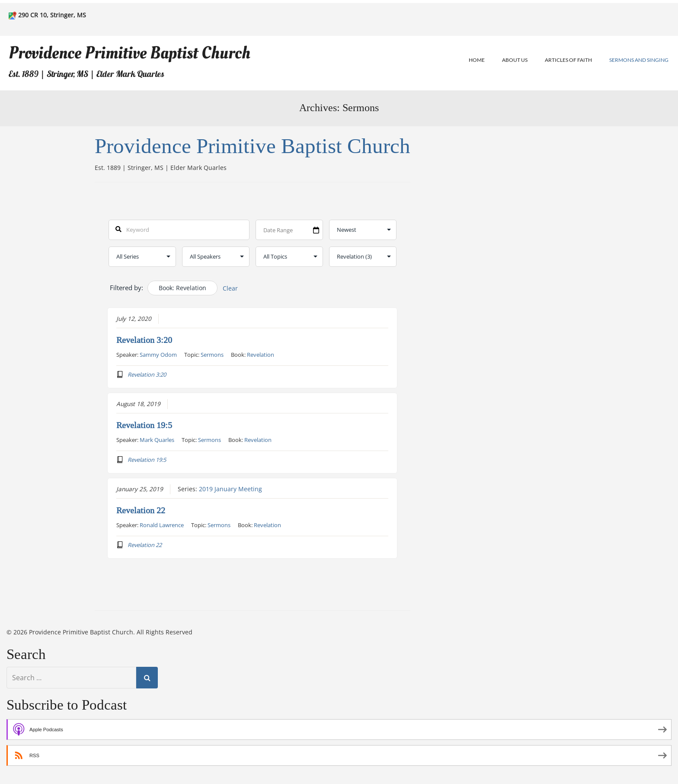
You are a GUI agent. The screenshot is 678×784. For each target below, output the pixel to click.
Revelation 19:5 (144, 426)
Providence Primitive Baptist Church (130, 53)
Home (477, 60)
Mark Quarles (157, 440)
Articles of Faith (568, 60)
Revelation (261, 355)
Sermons (212, 355)
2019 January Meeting (230, 489)
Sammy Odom (158, 355)
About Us (515, 60)
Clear (230, 288)
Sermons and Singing (639, 60)
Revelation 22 (141, 511)
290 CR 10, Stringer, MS (52, 15)
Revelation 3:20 (144, 340)
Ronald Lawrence (162, 525)
